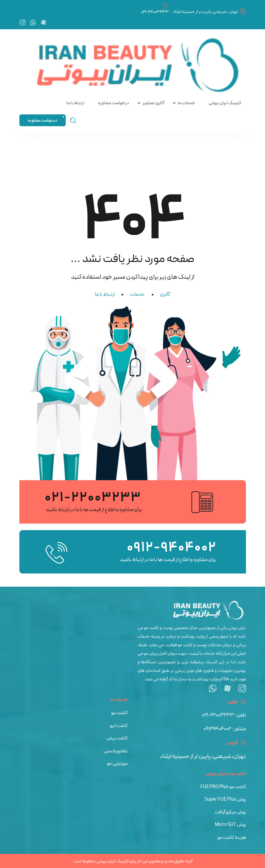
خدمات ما (186, 103)
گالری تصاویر (153, 103)
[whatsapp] (213, 690)
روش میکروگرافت (230, 812)
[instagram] (242, 690)
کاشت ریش (117, 738)
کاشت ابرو (119, 726)
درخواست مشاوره (113, 103)
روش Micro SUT (230, 825)
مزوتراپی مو (117, 764)
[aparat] (227, 690)
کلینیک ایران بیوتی (225, 103)
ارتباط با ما (75, 103)
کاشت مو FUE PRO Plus (223, 787)
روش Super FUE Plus (225, 799)
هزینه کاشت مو (232, 838)
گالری (165, 294)
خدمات (137, 294)
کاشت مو (119, 713)
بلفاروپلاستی (116, 751)
